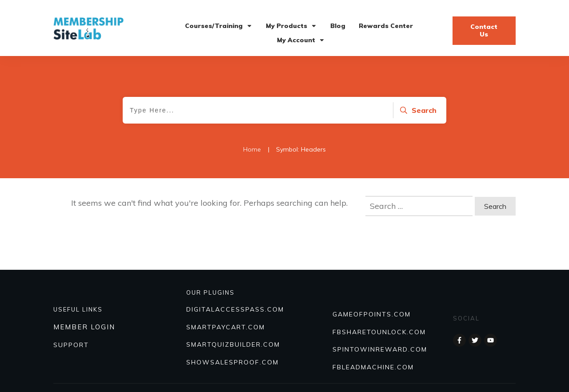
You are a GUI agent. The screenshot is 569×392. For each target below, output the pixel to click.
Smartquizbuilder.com (233, 344)
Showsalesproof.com (232, 362)
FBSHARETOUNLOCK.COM (379, 332)
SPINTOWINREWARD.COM (380, 349)
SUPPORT (71, 345)
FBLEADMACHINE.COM (373, 367)
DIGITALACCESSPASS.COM (235, 309)
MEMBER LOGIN (84, 327)
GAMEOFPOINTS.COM (372, 314)
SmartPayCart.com (226, 327)
